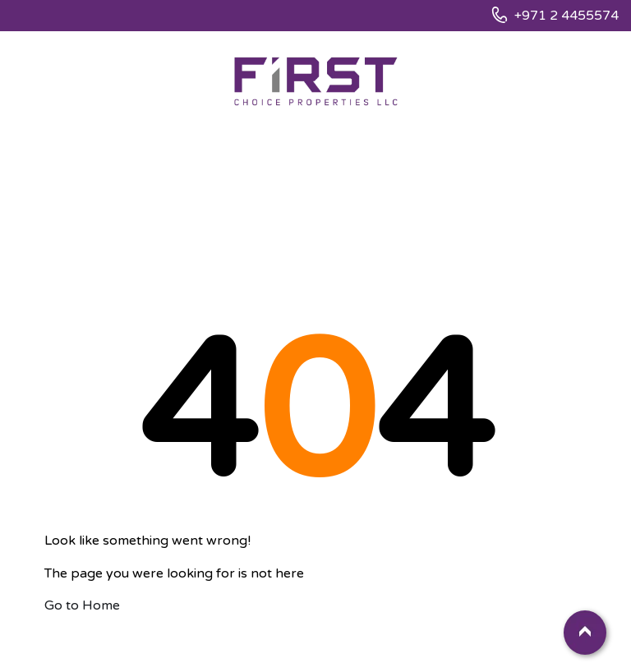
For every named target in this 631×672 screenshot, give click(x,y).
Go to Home (82, 605)
